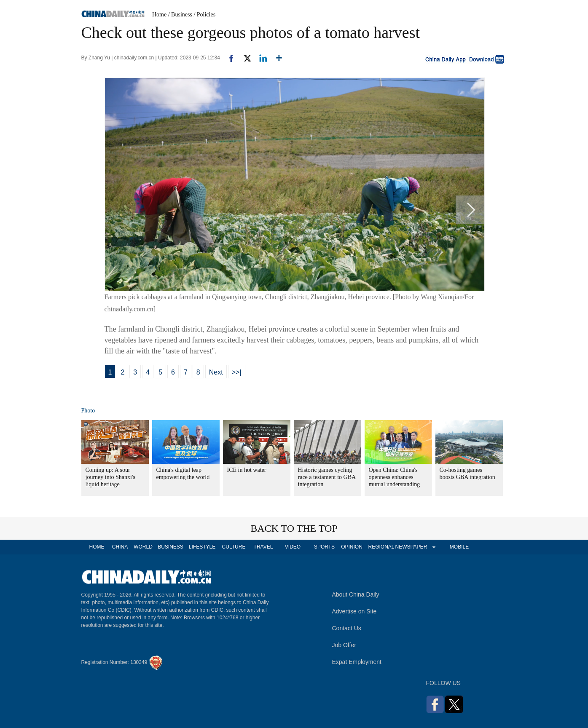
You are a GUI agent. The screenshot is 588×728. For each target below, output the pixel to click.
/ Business (180, 15)
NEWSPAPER (411, 547)
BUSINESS (170, 547)
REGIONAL (381, 547)
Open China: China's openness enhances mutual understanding (395, 477)
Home (159, 15)
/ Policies (204, 15)
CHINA (120, 547)
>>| (237, 372)
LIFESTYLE (202, 547)
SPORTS (324, 547)
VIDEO (293, 547)
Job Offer (344, 645)
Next (216, 372)
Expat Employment (357, 662)
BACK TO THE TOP (294, 528)
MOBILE (459, 547)
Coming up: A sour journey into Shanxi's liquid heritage (110, 477)
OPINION (352, 547)
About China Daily (356, 594)
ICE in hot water (247, 470)
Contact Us (347, 628)
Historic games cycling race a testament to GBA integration (327, 477)
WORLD (143, 547)
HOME (97, 547)
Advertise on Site (354, 611)
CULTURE (234, 547)
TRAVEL (263, 547)
